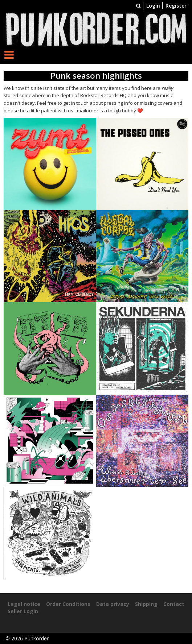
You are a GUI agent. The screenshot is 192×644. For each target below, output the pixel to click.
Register (176, 6)
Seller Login (23, 611)
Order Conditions (68, 604)
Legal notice (24, 604)
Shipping (146, 604)
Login (153, 6)
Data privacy (113, 604)
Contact (174, 604)
